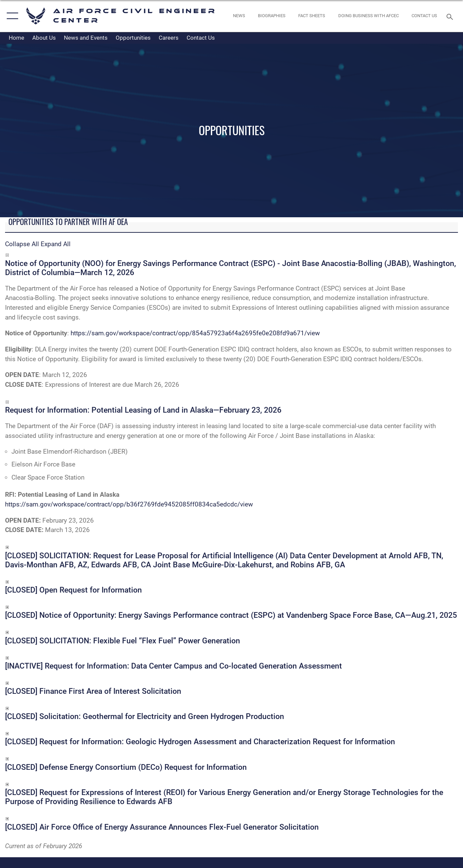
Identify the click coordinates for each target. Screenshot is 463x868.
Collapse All (22, 244)
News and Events (86, 38)
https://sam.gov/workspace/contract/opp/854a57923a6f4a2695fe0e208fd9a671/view (195, 333)
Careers (169, 38)
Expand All (56, 244)
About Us (44, 38)
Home (16, 38)
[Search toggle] (451, 16)
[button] (11, 16)
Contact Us (201, 38)
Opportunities (133, 38)
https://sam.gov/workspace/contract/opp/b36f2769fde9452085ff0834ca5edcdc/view (129, 504)
